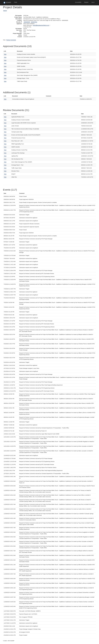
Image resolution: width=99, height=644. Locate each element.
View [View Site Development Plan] (5, 72)
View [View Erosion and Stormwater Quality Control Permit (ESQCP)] (5, 57)
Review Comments (11, 40)
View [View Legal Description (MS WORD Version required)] (5, 123)
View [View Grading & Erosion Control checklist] (5, 54)
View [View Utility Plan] (5, 177)
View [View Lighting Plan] (5, 156)
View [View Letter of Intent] (5, 126)
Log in (93, 2)
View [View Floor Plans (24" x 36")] (5, 141)
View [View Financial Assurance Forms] (5, 60)
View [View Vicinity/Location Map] (5, 132)
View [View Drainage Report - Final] (5, 78)
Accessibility (78, 2)
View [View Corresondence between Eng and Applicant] (5, 99)
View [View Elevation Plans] (5, 171)
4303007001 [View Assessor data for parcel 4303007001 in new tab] (34, 22)
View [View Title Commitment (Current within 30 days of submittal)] (5, 129)
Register (86, 2)
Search (5, 11)
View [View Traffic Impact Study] (5, 81)
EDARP (8, 3)
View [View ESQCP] (5, 174)
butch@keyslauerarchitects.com (41, 25)
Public (16, 2)
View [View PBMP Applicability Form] (5, 63)
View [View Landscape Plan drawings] (5, 153)
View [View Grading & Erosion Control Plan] (5, 69)
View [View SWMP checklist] (5, 66)
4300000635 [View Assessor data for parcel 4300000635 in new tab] (27, 22)
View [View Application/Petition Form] (5, 117)
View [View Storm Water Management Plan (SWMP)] (5, 75)
